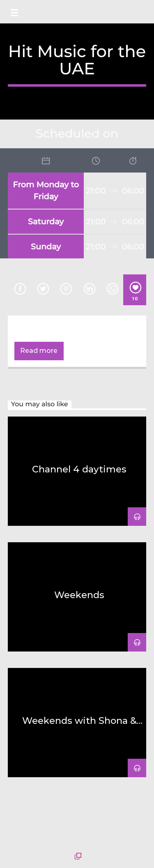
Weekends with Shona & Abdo (79, 725)
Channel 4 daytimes (79, 469)
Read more (39, 351)
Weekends (79, 595)
